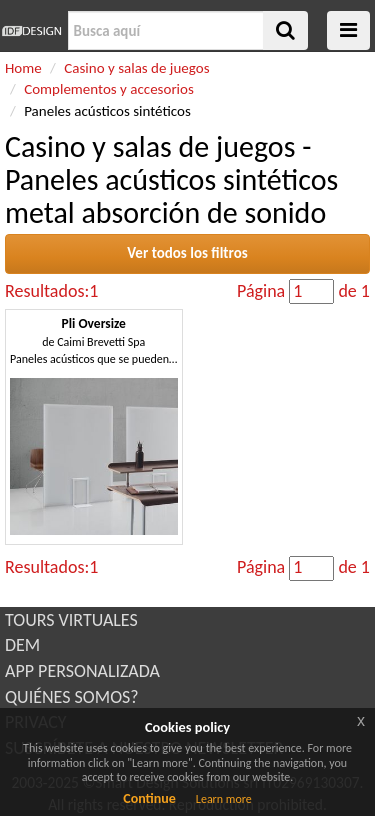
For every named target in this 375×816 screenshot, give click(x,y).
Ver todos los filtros (187, 253)
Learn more (224, 799)
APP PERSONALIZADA (82, 671)
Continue (149, 798)
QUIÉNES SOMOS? (72, 697)
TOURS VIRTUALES (71, 620)
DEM (22, 645)
